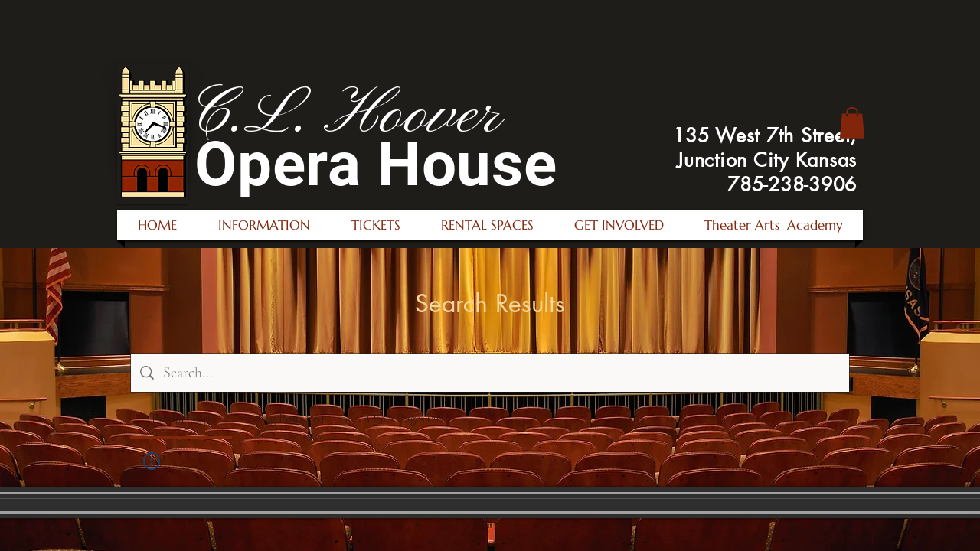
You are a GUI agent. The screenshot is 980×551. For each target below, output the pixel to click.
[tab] (181, 419)
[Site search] (501, 373)
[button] (852, 123)
